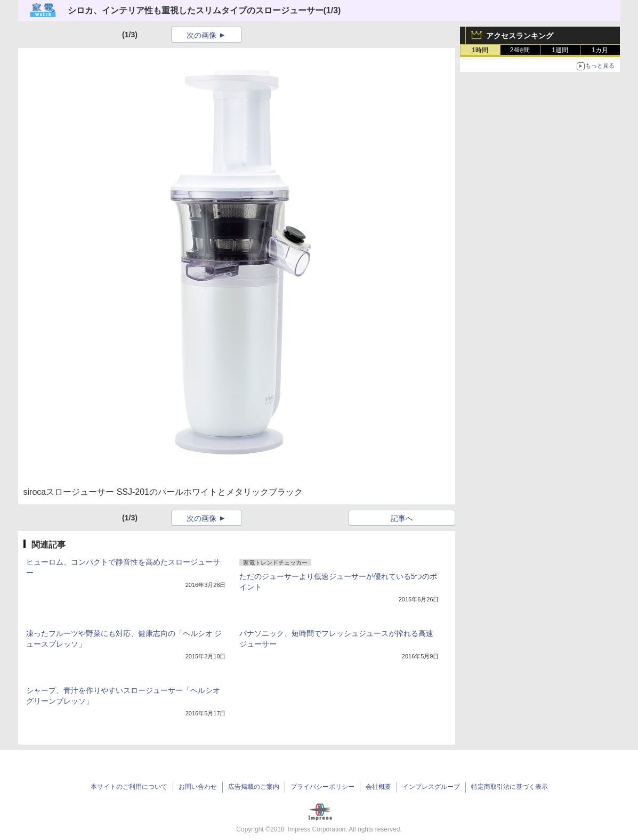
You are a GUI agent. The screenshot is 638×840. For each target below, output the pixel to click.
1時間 (480, 50)
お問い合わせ (198, 787)
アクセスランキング (520, 36)
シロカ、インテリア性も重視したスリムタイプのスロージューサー (196, 10)
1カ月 (600, 50)
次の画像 (201, 35)
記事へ (402, 518)
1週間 (560, 50)
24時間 (520, 50)
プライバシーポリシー (322, 787)
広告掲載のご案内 (254, 787)
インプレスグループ (431, 787)
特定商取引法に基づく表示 (510, 787)
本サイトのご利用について (129, 787)
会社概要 (378, 787)
